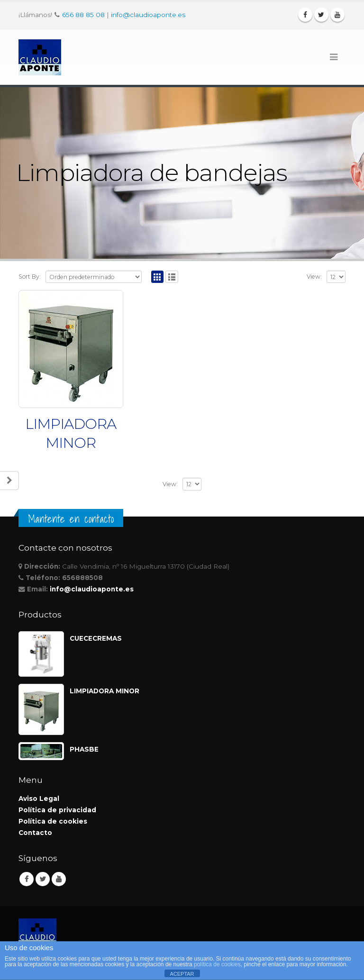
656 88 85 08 (83, 15)
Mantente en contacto (71, 519)
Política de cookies (53, 821)
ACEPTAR (182, 974)
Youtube (59, 879)
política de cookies (217, 964)
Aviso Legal (39, 799)
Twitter (43, 879)
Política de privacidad (57, 810)
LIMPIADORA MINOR (105, 691)
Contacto (35, 833)
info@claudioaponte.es (148, 15)
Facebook (27, 879)
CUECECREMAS (96, 638)
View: (314, 277)
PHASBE (84, 749)
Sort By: (30, 277)
